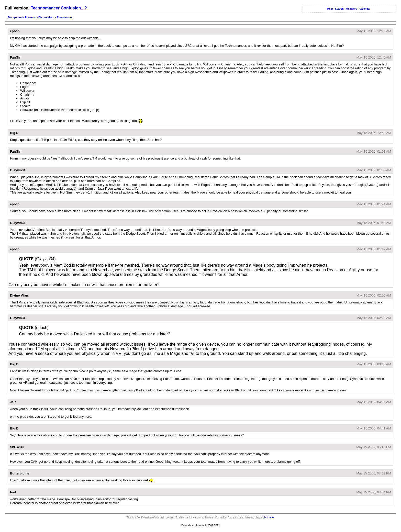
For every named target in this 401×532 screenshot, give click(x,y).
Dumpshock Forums (21, 17)
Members (352, 9)
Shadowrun (64, 17)
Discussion (46, 17)
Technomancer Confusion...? (59, 8)
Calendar (365, 9)
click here (268, 518)
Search (339, 9)
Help (330, 9)
